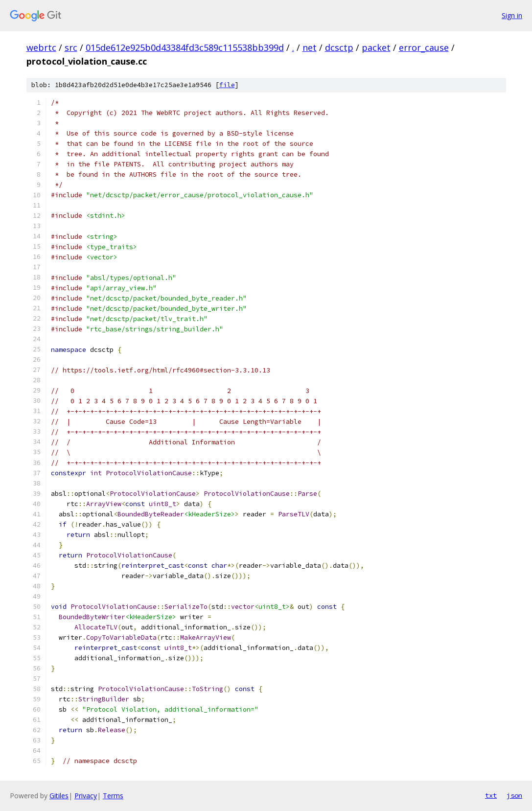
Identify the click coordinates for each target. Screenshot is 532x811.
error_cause (424, 47)
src (71, 47)
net (310, 47)
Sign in (512, 15)
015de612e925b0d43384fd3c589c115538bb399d (185, 47)
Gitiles (59, 796)
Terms (113, 796)
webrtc (41, 47)
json (514, 795)
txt (491, 795)
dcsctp (339, 47)
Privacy (86, 796)
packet (376, 47)
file (227, 85)
